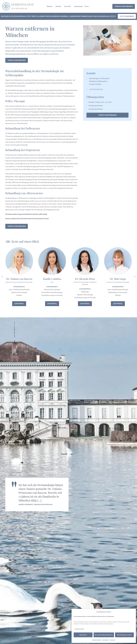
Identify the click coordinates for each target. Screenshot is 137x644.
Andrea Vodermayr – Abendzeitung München (36, 505)
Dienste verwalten (79, 629)
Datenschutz (105, 640)
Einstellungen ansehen (124, 635)
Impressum (112, 640)
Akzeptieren (83, 635)
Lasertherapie (13, 96)
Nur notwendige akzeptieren (104, 635)
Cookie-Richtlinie (97, 640)
